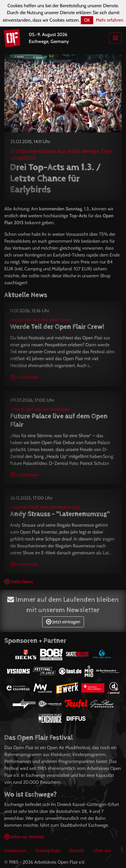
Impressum (15, 851)
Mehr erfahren (110, 20)
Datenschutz (48, 851)
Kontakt (77, 851)
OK (87, 20)
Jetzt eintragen (63, 622)
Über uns (102, 851)
